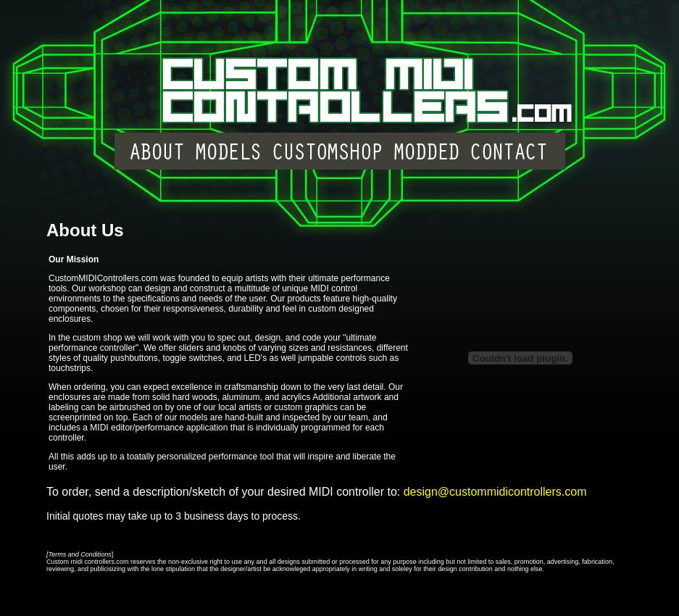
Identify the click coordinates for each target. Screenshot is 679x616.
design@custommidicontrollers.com (495, 492)
